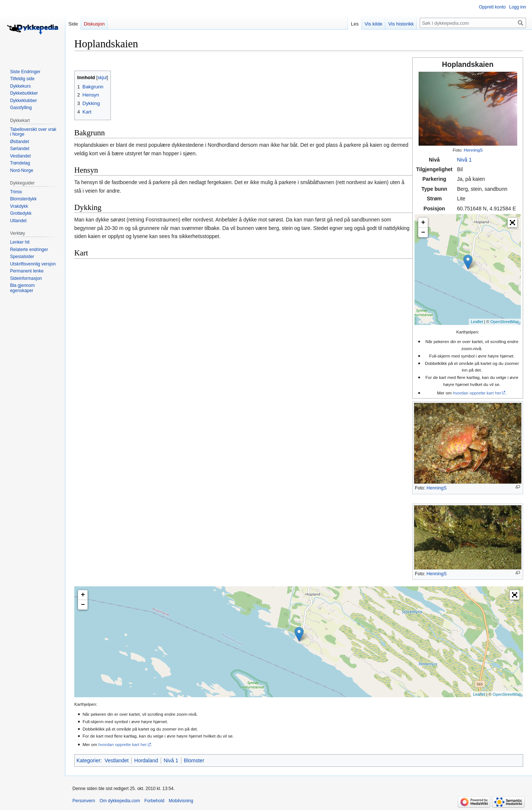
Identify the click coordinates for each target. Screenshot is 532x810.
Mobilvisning (181, 801)
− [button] (423, 233)
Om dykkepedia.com (120, 801)
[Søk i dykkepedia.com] (473, 23)
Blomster (194, 760)
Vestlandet (117, 760)
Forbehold (154, 801)
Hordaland (146, 760)
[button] (512, 223)
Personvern (84, 801)
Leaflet (477, 322)
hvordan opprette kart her (477, 393)
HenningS (473, 150)
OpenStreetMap (505, 322)
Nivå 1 (464, 160)
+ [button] (423, 223)
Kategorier (88, 760)
